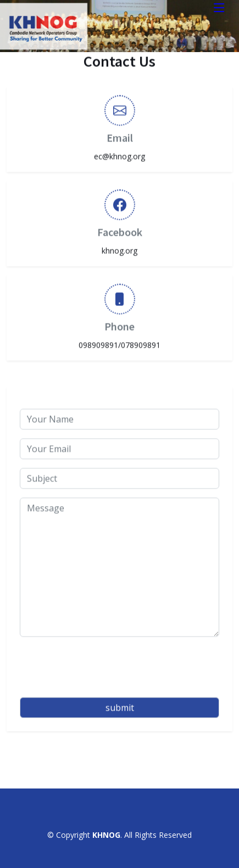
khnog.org (119, 246)
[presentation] (103, 663)
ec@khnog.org (119, 152)
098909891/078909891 (119, 341)
